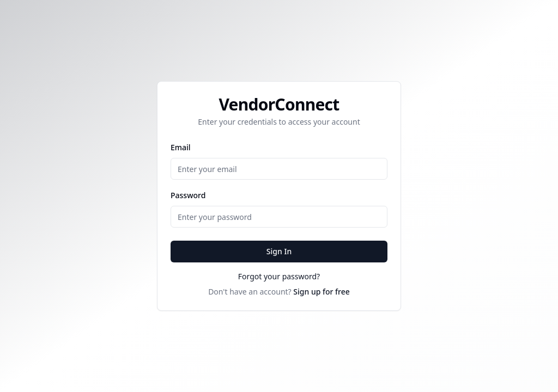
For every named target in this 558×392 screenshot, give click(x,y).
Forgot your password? (279, 276)
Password (188, 195)
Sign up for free (322, 292)
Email (181, 147)
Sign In (279, 251)
